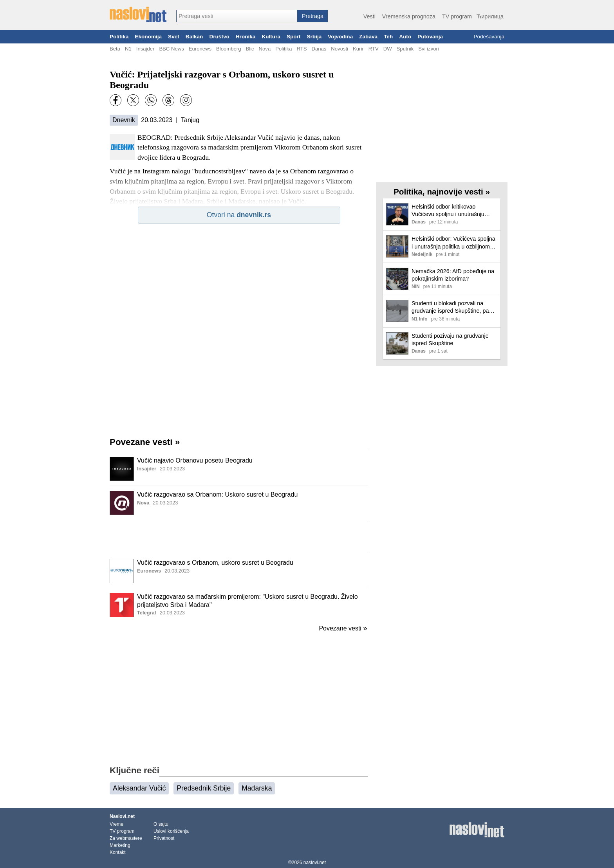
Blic (250, 49)
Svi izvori (428, 49)
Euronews (200, 49)
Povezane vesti (145, 442)
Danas (319, 49)
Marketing (120, 845)
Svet (174, 37)
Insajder (145, 49)
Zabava (368, 37)
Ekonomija (148, 37)
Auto (405, 37)
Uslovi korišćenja (171, 831)
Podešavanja (489, 37)
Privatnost (164, 838)
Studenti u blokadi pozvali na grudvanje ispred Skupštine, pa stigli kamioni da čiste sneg (450, 307)
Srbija (314, 37)
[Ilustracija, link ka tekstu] (122, 470)
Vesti (369, 16)
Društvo (219, 37)
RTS (302, 49)
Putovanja (430, 37)
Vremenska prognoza (409, 16)
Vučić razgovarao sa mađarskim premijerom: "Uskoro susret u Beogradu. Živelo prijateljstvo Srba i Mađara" (247, 601)
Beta (115, 49)
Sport (294, 37)
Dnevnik (124, 120)
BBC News (171, 49)
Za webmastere (126, 838)
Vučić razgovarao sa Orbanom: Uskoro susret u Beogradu (217, 494)
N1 (128, 49)
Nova (265, 49)
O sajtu (161, 824)
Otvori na (239, 215)
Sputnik (405, 49)
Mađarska (257, 788)
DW (388, 49)
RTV (374, 49)
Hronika (246, 37)
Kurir (358, 49)
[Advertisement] (239, 537)
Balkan (194, 37)
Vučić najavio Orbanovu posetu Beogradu (195, 460)
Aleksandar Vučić (139, 788)
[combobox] (237, 16)
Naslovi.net (122, 816)
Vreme (116, 824)
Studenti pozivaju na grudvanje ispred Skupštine (450, 339)
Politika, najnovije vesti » (442, 192)
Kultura (271, 37)
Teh (388, 37)
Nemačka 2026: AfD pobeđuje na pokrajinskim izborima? (453, 275)
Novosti (340, 49)
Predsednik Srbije (204, 788)
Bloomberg (228, 49)
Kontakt (118, 852)
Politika (119, 37)
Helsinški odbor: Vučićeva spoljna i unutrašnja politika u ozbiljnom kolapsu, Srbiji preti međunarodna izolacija (453, 243)
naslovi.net (315, 863)
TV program (457, 16)
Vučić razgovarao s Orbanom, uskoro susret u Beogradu (215, 563)
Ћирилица (490, 16)
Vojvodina (340, 37)
